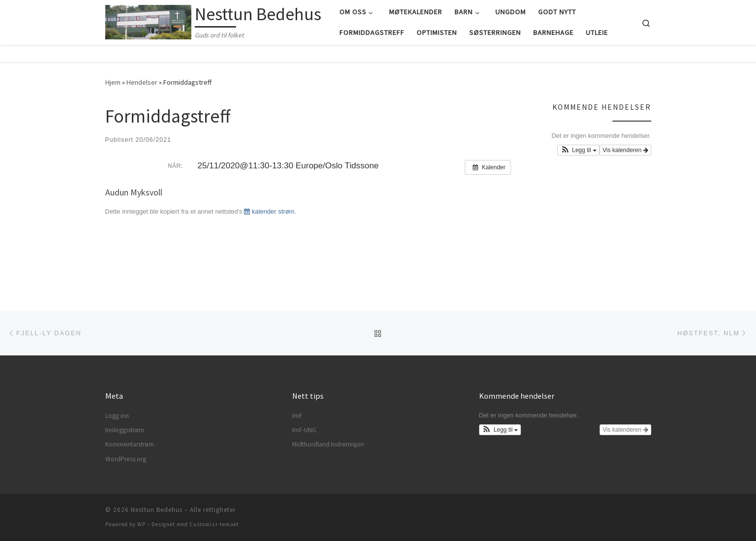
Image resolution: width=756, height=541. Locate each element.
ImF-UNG (304, 430)
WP (141, 524)
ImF (297, 416)
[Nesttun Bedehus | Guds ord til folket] (148, 20)
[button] (578, 150)
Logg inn (117, 416)
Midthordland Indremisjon (328, 444)
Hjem (113, 82)
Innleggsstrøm (125, 430)
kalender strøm (269, 211)
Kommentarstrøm (130, 444)
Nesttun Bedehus (157, 510)
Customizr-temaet (214, 524)
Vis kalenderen (625, 150)
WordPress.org (126, 459)
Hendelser (142, 82)
